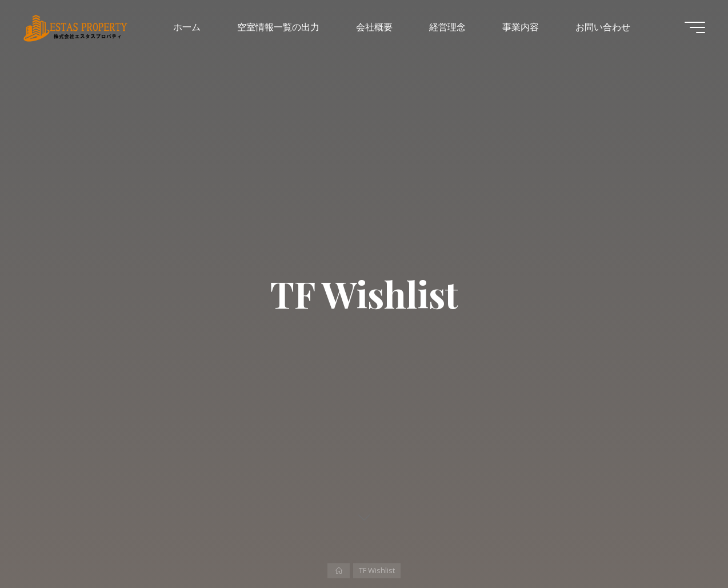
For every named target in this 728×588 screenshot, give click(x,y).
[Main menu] (695, 27)
